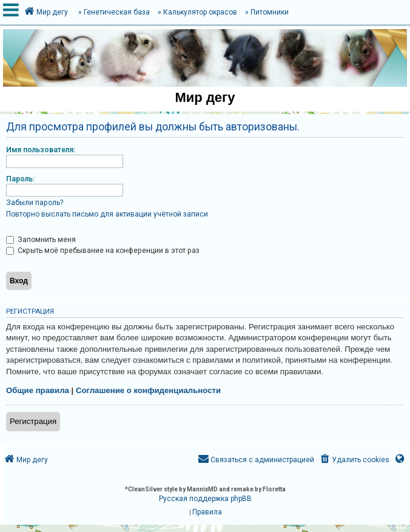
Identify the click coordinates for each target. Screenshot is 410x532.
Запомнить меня (41, 240)
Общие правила (38, 390)
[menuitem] (354, 460)
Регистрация (33, 421)
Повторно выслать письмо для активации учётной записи (107, 214)
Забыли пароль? (35, 203)
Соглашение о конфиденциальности (148, 390)
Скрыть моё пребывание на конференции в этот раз (103, 251)
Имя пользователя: (41, 150)
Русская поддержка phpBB (205, 499)
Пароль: (20, 179)
